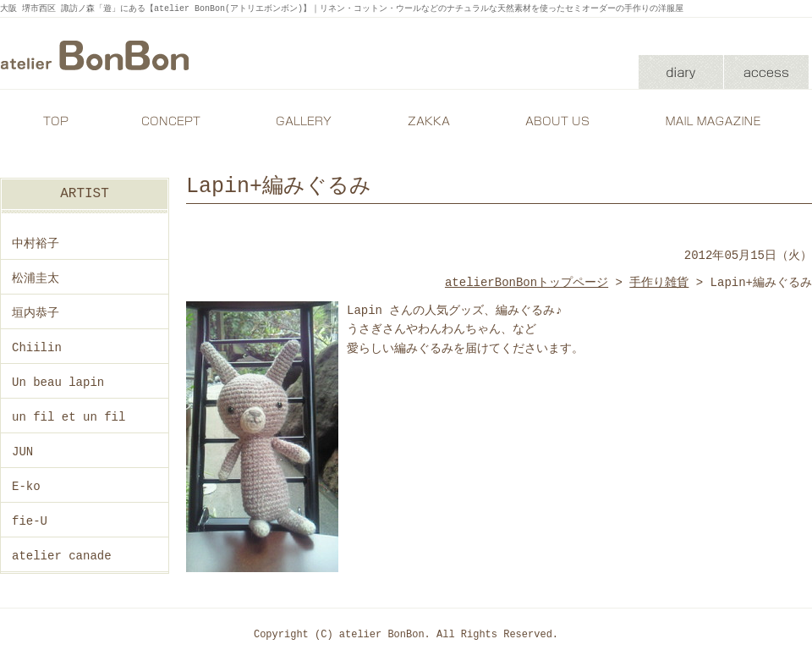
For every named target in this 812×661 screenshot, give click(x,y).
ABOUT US (554, 121)
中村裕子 (36, 243)
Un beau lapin (58, 382)
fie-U (30, 521)
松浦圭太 (36, 278)
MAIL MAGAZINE (715, 121)
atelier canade (62, 556)
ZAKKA (427, 121)
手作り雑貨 (659, 282)
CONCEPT (173, 121)
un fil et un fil (69, 417)
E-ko (26, 486)
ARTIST (85, 194)
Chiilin (37, 347)
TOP (55, 121)
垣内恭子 (36, 313)
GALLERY (300, 121)
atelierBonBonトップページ (527, 282)
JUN (22, 452)
